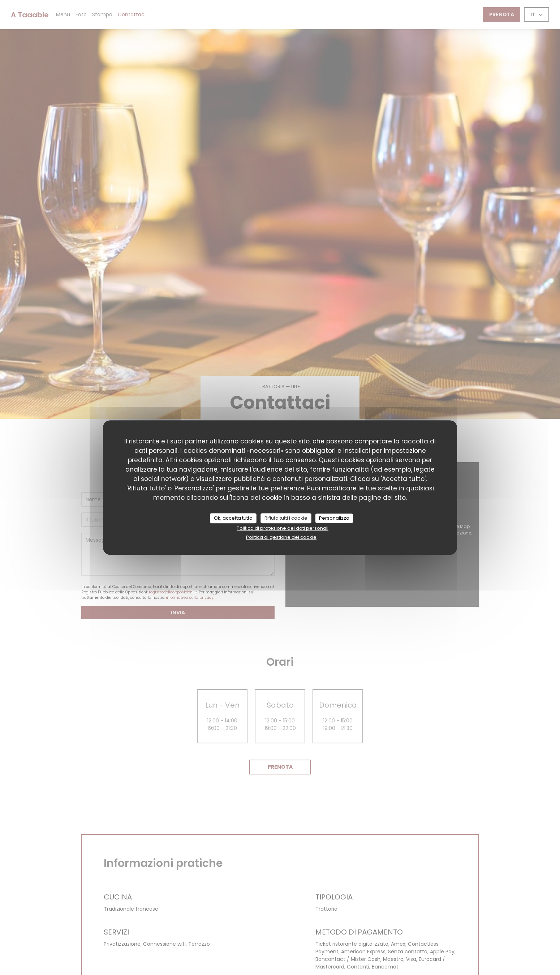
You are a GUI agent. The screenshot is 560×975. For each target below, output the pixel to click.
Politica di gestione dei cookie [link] (281, 537)
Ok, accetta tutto (233, 518)
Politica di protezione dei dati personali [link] (283, 528)
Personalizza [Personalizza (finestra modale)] (334, 518)
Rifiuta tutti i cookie (286, 518)
